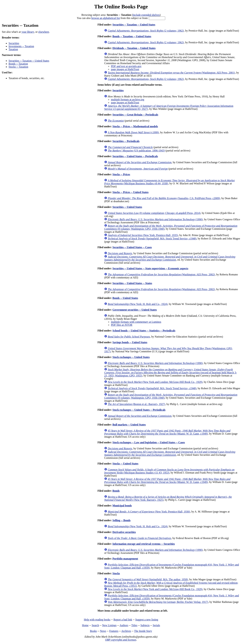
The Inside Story (143, 631)
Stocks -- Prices (121, 174)
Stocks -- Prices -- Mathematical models (135, 126)
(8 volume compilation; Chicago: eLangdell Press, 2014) (154, 213)
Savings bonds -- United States (130, 342)
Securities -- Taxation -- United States (29, 61)
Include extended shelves (146, 15)
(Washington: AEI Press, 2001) (171, 73)
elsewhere (44, 32)
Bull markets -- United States (129, 425)
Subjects (145, 625)
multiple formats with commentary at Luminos (136, 322)
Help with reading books (97, 620)
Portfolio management (125, 559)
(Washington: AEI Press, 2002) (161, 274)
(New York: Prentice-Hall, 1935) (143, 235)
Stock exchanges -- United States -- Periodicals (139, 410)
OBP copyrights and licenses (121, 640)
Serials (156, 625)
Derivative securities (124, 532)
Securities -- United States (127, 207)
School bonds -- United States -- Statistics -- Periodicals (144, 331)
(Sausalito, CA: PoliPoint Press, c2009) (164, 198)
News (103, 631)
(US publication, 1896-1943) (136, 151)
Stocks (116, 573)
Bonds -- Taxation (18, 64)
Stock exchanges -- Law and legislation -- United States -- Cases (149, 442)
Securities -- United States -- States (132, 283)
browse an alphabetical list (106, 18)
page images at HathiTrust (125, 69)
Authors (124, 625)
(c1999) (133, 132)
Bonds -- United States (125, 298)
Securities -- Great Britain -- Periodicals (135, 115)
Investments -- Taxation (21, 46)
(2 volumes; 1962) (146, 31)
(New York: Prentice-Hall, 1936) (149, 512)
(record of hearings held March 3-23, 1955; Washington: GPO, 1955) (170, 373)
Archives (126, 631)
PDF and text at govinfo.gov (126, 66)
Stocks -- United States (125, 464)
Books (93, 631)
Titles (134, 625)
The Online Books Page (121, 7)
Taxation (13, 49)
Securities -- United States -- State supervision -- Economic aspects (150, 268)
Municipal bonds (122, 506)
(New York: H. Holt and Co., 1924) (138, 304)
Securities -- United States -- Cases (132, 247)
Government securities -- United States (135, 310)
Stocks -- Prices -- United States (130, 192)
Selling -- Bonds (122, 520)
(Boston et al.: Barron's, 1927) (136, 404)
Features (114, 631)
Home (85, 625)
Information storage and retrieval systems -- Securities (144, 544)
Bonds (116, 491)
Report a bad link (123, 620)
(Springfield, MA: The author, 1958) (148, 579)
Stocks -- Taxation (18, 67)
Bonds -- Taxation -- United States (132, 36)
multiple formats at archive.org (128, 99)
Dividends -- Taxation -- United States (134, 48)
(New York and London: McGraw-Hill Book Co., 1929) (155, 382)
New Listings (109, 625)
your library (28, 32)
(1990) (155, 219)
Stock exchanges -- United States (131, 357)
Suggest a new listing (147, 620)
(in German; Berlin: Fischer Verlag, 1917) (158, 602)
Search (95, 625)
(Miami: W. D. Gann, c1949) (167, 432)
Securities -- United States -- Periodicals (135, 156)
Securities (14, 43)
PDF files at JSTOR (122, 325)
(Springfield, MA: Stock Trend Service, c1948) (152, 239)
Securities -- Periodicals (126, 141)
